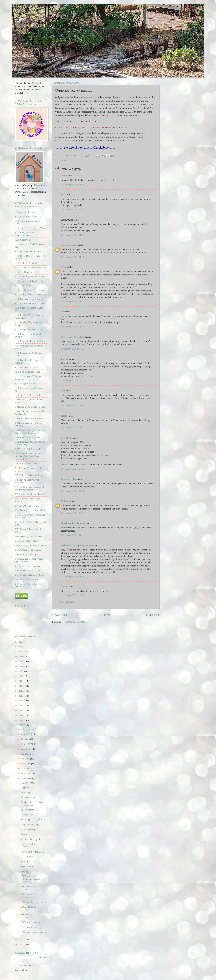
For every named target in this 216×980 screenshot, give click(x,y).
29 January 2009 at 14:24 (73, 380)
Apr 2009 (26, 769)
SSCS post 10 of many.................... (30, 916)
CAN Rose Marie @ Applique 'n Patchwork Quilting (30, 432)
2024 (21, 652)
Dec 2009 (26, 729)
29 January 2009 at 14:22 (73, 349)
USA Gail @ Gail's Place (26, 541)
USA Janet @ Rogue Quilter (28, 550)
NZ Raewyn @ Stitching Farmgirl (31, 494)
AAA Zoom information (26, 212)
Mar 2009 (26, 773)
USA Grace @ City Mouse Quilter (31, 545)
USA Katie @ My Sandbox (27, 566)
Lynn (64, 267)
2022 (21, 661)
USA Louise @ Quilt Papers (28, 571)
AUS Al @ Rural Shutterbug (28, 216)
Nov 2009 (26, 734)
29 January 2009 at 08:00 (73, 184)
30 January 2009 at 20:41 (73, 535)
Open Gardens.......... (30, 810)
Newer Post (60, 615)
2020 (21, 671)
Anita (64, 391)
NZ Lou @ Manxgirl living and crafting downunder (29, 488)
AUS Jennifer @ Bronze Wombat (30, 276)
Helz (64, 312)
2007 (21, 944)
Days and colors (69, 479)
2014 (21, 701)
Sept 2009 (26, 744)
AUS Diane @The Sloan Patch (29, 251)
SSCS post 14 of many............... (28, 888)
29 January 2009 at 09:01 (73, 301)
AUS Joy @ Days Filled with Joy (30, 290)
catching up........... (29, 871)
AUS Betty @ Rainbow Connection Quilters (26, 234)
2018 (21, 681)
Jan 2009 (26, 783)
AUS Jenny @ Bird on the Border (30, 281)
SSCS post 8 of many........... (33, 932)
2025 (21, 647)
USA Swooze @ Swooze (26, 580)
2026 (21, 642)
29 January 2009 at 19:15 (73, 406)
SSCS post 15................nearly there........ (30, 879)
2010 (21, 720)
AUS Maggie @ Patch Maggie (29, 329)
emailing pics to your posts (33, 820)
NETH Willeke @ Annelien (28, 464)
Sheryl (64, 359)
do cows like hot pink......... (33, 839)
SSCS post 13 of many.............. (28, 896)
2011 (21, 715)
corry (64, 195)
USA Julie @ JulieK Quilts (27, 554)
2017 (21, 686)
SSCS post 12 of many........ (33, 902)
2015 (21, 696)
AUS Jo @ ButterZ (24, 285)
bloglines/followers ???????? (29, 845)
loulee (64, 416)
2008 (21, 940)
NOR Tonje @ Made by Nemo (29, 475)
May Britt (66, 438)
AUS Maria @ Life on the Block (30, 341)
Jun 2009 (26, 759)
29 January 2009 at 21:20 (73, 469)
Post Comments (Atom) (76, 622)
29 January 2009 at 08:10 (73, 210)
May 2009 (26, 764)
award (65, 160)
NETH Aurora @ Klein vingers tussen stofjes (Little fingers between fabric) (29, 456)
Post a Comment (66, 602)
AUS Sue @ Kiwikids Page (28, 384)
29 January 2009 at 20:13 (73, 428)
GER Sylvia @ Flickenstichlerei (30, 449)
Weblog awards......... (30, 797)
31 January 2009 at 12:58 (73, 595)
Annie (64, 176)
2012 (21, 711)
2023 (21, 656)
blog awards (88, 97)
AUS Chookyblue (23, 240)
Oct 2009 (26, 739)
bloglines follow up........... (33, 824)
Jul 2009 (25, 754)
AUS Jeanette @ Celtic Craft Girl (30, 268)
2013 (21, 706)
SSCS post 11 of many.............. (28, 908)
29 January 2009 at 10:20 (73, 327)
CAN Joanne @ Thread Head (28, 419)
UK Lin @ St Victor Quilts (27, 506)
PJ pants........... (28, 834)
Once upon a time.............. (33, 927)
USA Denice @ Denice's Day (28, 536)
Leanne (65, 587)
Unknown (66, 501)
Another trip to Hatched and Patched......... (33, 804)
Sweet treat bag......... (30, 829)
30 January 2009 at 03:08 (73, 491)
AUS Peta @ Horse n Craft (27, 372)
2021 (21, 666)
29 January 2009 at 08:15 (73, 235)
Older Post (153, 615)
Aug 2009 (26, 749)
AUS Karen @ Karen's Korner (29, 299)
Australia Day (27, 815)
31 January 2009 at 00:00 (73, 576)
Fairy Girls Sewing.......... (32, 852)
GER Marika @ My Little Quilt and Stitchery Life (29, 443)
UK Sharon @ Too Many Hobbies (31, 510)
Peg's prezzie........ (29, 857)
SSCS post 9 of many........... (33, 922)
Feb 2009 (26, 778)
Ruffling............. (28, 862)
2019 (21, 676)
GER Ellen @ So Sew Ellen (28, 437)
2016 (21, 691)
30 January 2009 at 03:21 (73, 513)
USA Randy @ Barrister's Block (30, 575)
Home (107, 615)
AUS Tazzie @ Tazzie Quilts (28, 395)
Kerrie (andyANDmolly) (73, 523)
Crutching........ (27, 792)
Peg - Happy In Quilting (73, 337)
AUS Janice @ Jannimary (27, 263)
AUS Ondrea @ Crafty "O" (27, 367)
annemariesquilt (69, 245)
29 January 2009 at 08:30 (73, 257)
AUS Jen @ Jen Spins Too (27, 272)
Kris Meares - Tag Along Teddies (77, 545)
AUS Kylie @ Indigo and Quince (30, 303)
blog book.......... (28, 787)
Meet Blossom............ (31, 866)
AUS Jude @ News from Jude (29, 294)
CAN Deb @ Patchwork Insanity (30, 407)
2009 (21, 725)
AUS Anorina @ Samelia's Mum (30, 228)
